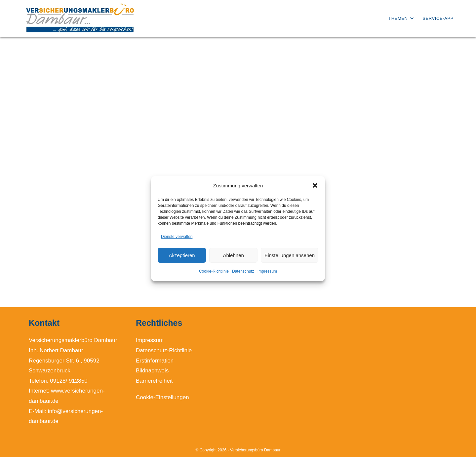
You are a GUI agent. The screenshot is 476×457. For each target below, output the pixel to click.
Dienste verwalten (177, 236)
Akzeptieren (182, 255)
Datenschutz (243, 271)
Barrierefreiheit (154, 381)
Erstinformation (155, 361)
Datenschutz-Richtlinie (164, 350)
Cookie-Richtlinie (214, 271)
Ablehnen (233, 255)
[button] (315, 185)
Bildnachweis (152, 371)
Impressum (267, 271)
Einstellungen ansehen (290, 255)
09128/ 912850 (69, 381)
